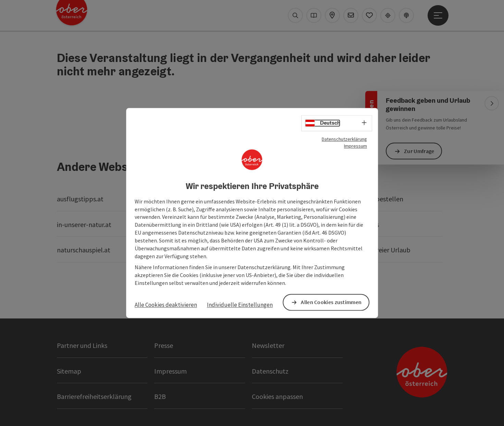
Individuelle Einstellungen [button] (240, 305)
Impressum (355, 146)
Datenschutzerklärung (344, 139)
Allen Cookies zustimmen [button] (331, 302)
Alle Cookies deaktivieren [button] (166, 305)
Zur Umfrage (419, 151)
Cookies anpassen (277, 396)
